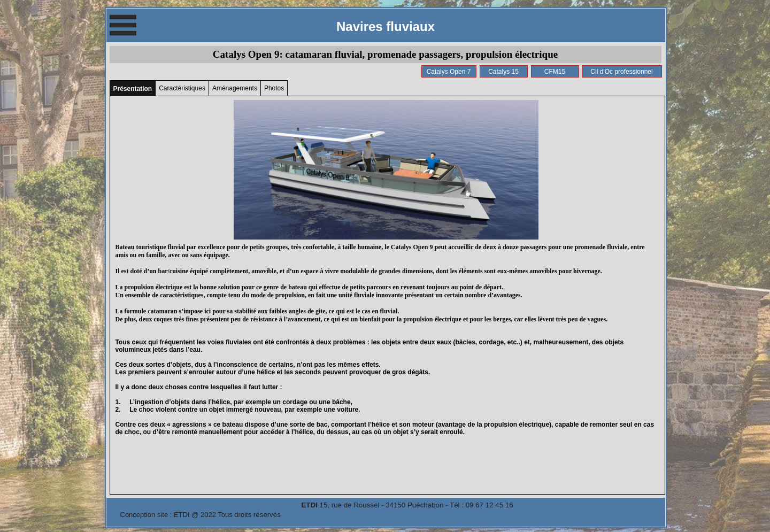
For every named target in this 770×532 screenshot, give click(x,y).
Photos (274, 88)
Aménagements (235, 88)
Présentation (133, 89)
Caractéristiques (182, 88)
